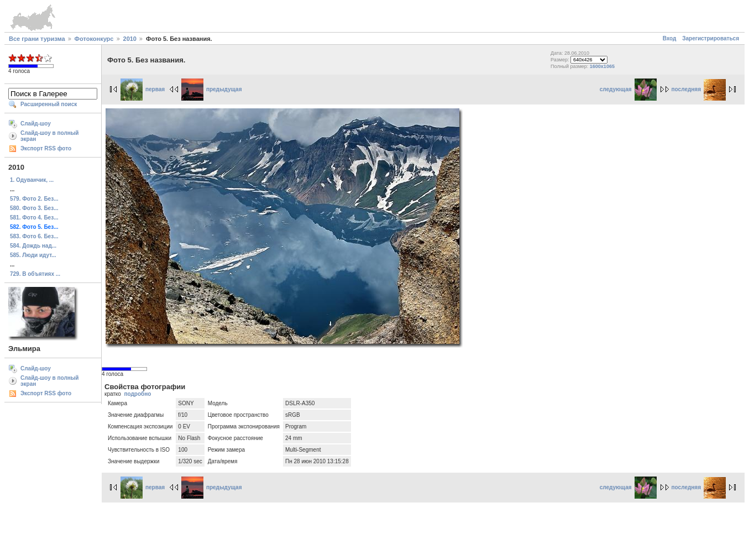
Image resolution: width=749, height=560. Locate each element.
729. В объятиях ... (35, 274)
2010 (130, 39)
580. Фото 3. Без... (34, 208)
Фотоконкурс (94, 39)
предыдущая (212, 89)
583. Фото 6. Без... (34, 236)
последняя (699, 89)
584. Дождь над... (33, 246)
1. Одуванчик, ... (32, 180)
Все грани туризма (37, 39)
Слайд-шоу (36, 124)
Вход (670, 38)
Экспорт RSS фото (46, 148)
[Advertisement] (375, 530)
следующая (628, 89)
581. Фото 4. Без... (34, 218)
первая (143, 89)
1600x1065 (602, 66)
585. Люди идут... (33, 255)
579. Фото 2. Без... (34, 199)
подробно (137, 394)
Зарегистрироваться (711, 38)
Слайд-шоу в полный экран (50, 136)
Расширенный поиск (49, 104)
